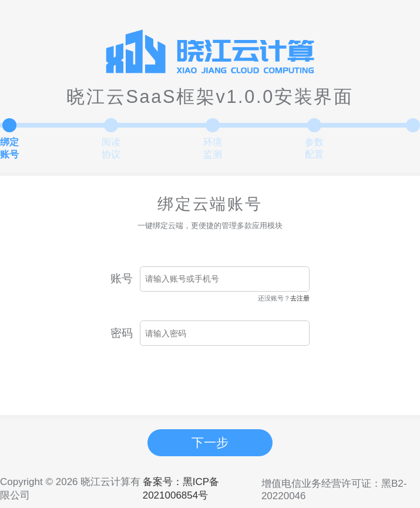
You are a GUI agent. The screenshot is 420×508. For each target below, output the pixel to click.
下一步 (210, 442)
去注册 (300, 298)
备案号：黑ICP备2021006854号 (181, 489)
